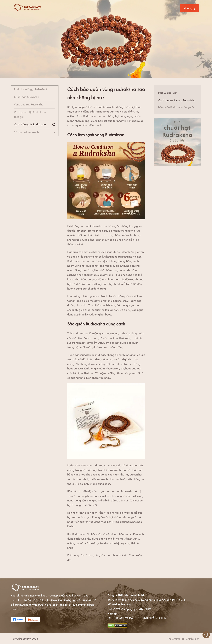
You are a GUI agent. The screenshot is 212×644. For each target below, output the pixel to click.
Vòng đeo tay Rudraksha (29, 104)
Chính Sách (192, 639)
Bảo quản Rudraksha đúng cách (177, 107)
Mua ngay (189, 8)
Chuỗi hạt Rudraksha (27, 97)
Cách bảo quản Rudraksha (30, 124)
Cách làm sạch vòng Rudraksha (177, 100)
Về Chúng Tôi (176, 639)
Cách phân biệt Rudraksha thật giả (30, 114)
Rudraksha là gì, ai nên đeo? (31, 89)
